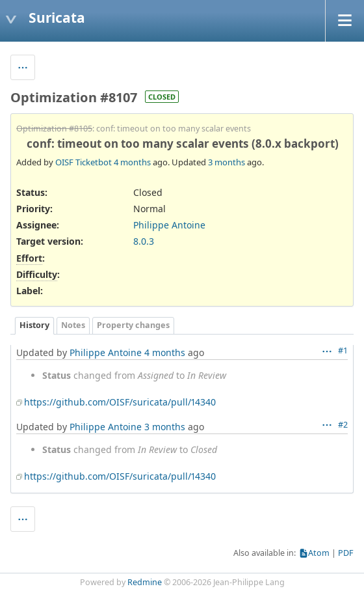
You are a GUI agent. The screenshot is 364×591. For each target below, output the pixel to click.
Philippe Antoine (169, 225)
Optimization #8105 (54, 129)
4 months (132, 162)
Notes (73, 325)
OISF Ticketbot (84, 162)
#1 (343, 350)
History (34, 325)
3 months (227, 162)
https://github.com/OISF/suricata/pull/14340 (120, 402)
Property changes (133, 325)
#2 (343, 425)
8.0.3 (144, 241)
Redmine (145, 582)
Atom (319, 553)
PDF (346, 553)
